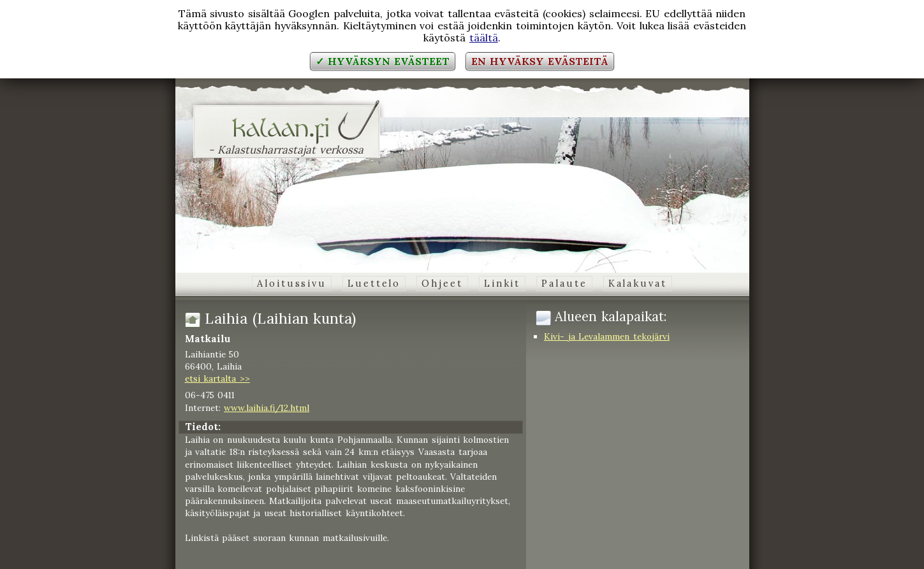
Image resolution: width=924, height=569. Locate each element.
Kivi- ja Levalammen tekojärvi (607, 336)
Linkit (502, 284)
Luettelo (374, 284)
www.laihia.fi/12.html (267, 408)
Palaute (564, 284)
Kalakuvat (638, 284)
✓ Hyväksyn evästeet (382, 61)
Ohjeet (442, 284)
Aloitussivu (292, 284)
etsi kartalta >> (217, 378)
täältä (484, 38)
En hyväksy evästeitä (539, 61)
